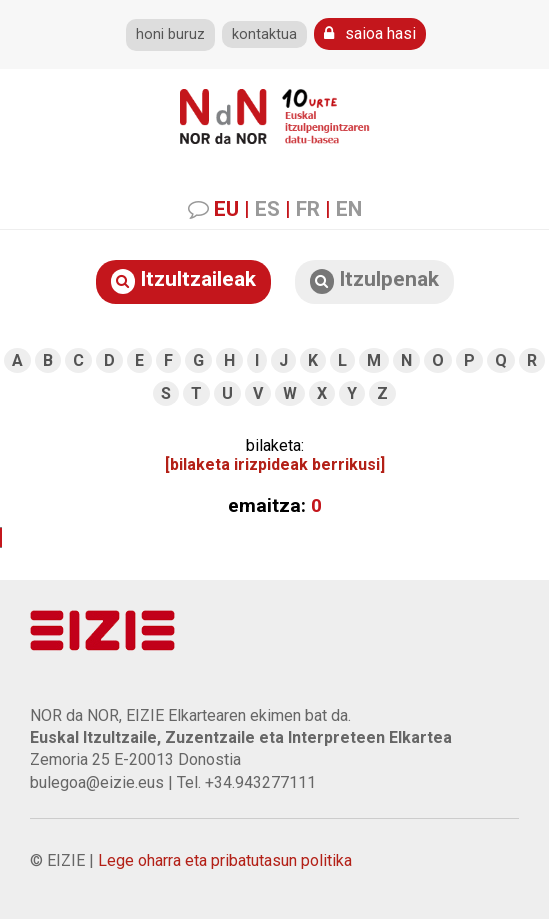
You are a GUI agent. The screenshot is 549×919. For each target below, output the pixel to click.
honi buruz (170, 34)
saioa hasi (370, 33)
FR (308, 209)
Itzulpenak (374, 280)
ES (267, 209)
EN (349, 209)
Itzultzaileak (183, 280)
